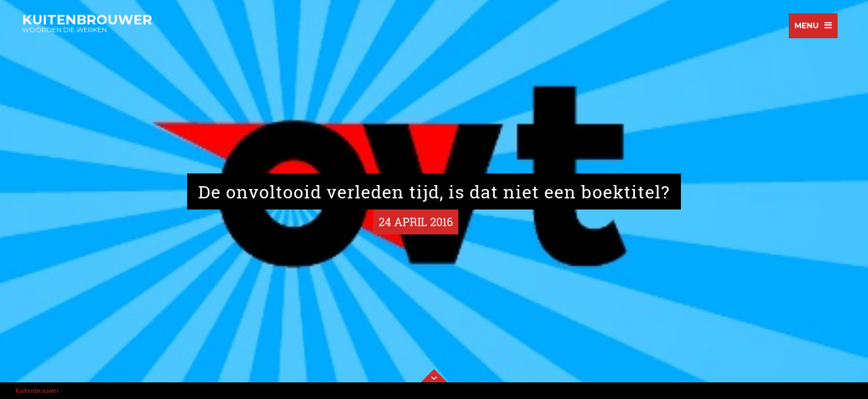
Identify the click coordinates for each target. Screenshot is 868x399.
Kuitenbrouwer (37, 390)
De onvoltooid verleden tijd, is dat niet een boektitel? (434, 191)
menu (807, 25)
